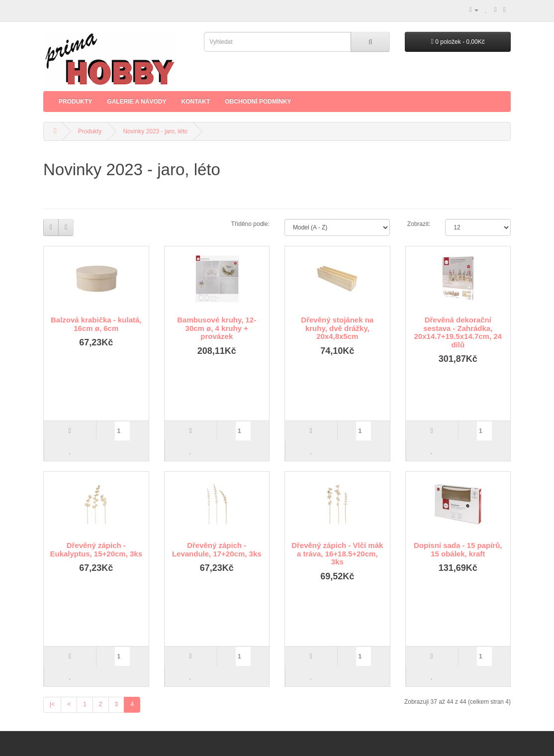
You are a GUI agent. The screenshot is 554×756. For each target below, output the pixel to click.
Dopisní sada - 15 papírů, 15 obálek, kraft (458, 549)
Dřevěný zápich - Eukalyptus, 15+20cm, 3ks (96, 549)
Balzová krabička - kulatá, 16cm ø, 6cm (96, 324)
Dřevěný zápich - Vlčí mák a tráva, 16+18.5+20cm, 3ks (337, 553)
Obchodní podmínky (258, 102)
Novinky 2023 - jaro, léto (155, 131)
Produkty (75, 102)
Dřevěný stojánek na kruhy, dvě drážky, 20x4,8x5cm (337, 328)
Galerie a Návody (137, 102)
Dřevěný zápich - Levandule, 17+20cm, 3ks (217, 549)
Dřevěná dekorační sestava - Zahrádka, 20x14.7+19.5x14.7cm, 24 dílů (458, 332)
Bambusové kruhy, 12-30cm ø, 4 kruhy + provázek (217, 328)
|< (52, 704)
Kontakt (195, 102)
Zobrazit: (419, 224)
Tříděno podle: (250, 224)
